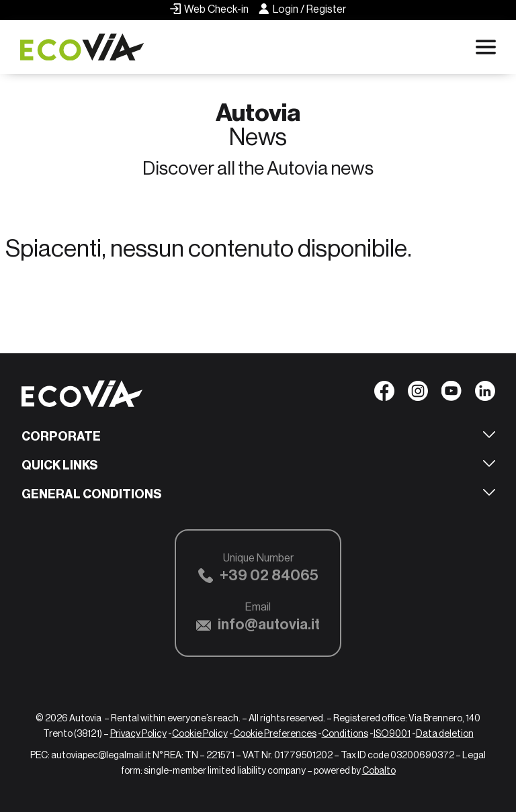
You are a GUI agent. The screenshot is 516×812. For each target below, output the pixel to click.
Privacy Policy (138, 733)
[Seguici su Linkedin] (485, 394)
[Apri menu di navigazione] (486, 47)
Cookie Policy (200, 733)
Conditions (345, 733)
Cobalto (379, 770)
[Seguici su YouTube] (451, 394)
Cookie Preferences (275, 733)
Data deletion (445, 733)
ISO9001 (392, 733)
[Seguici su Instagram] (418, 394)
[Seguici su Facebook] (384, 394)
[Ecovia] (87, 47)
